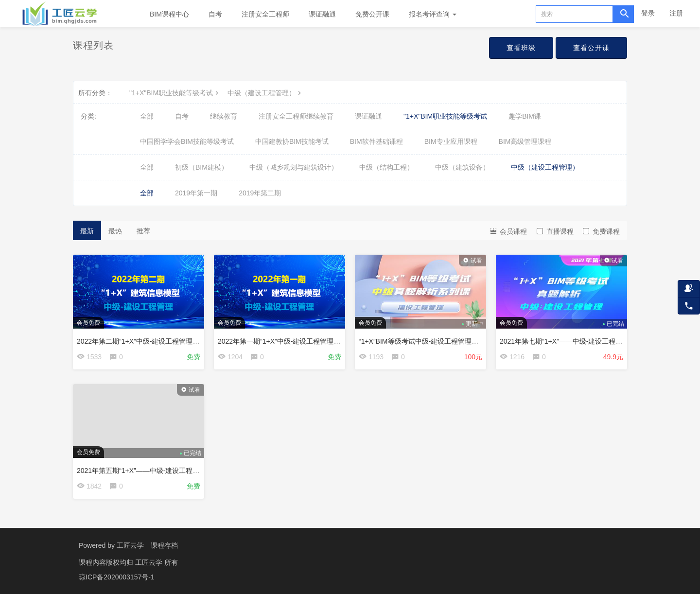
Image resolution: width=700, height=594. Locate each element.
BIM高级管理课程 (525, 141)
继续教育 (224, 116)
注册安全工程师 (265, 14)
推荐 (143, 231)
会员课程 (508, 231)
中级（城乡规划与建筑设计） (294, 167)
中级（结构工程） (386, 167)
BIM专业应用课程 (451, 141)
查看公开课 (591, 48)
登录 (648, 13)
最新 (87, 231)
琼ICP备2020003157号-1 (117, 577)
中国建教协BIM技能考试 (292, 141)
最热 (115, 231)
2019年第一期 (196, 193)
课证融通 (322, 14)
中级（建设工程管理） (265, 93)
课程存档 (164, 545)
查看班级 (521, 48)
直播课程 (555, 231)
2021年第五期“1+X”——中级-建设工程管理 (141, 471)
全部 (147, 116)
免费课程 (601, 231)
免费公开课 (372, 14)
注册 (676, 13)
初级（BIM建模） (201, 167)
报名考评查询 (433, 14)
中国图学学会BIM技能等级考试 (187, 141)
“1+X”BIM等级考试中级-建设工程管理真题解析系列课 (439, 341)
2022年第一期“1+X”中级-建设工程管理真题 (282, 341)
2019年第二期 (260, 193)
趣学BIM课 (525, 116)
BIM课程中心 (169, 14)
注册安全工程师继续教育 (296, 116)
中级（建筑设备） (462, 167)
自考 (215, 14)
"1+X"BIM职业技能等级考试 (175, 93)
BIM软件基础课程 (376, 141)
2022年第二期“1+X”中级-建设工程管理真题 (141, 341)
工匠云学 (130, 545)
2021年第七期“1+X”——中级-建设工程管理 (564, 341)
